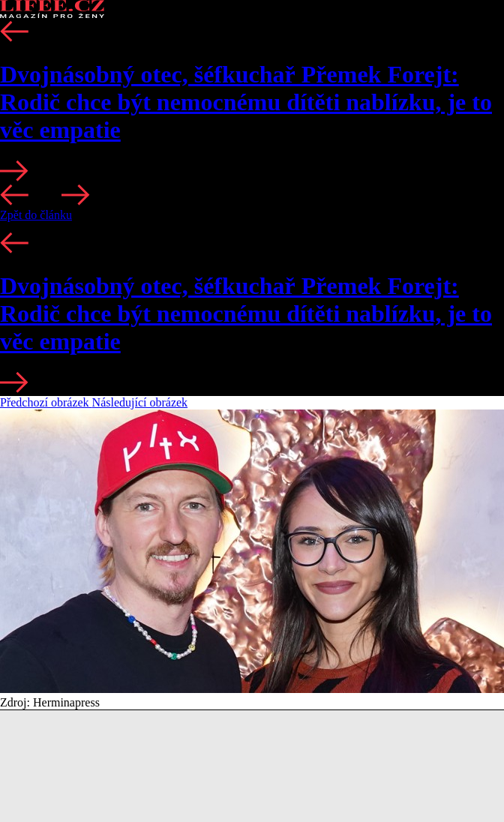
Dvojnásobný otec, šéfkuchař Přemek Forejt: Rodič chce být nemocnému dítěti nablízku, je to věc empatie (246, 102)
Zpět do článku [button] (36, 215)
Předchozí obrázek (46, 402)
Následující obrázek (140, 402)
